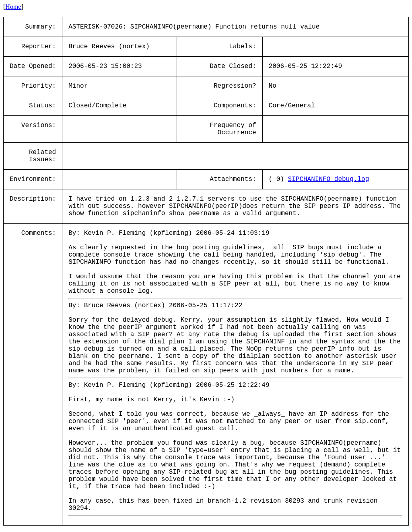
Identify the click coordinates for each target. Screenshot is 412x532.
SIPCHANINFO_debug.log (329, 179)
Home (13, 7)
